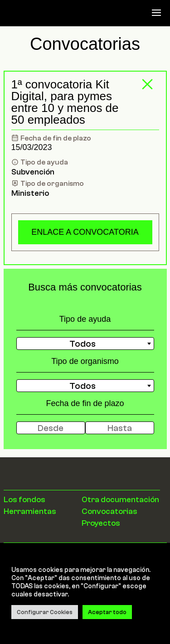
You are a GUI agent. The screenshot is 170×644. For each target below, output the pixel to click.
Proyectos (101, 523)
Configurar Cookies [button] (45, 612)
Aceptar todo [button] (107, 612)
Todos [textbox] (83, 344)
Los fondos (24, 499)
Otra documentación (120, 499)
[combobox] (85, 344)
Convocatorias (109, 511)
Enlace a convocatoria (85, 232)
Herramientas (30, 511)
